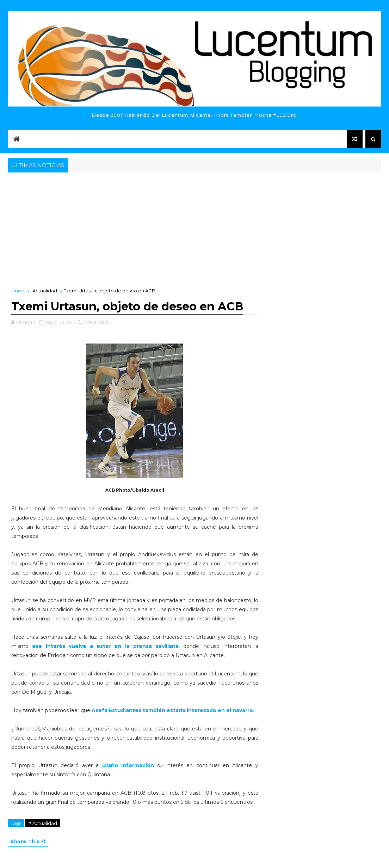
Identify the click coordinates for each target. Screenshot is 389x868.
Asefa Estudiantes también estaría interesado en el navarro (172, 710)
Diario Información (128, 765)
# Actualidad (43, 823)
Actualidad (45, 291)
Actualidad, (96, 322)
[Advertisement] (194, 227)
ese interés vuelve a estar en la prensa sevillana (105, 646)
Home (18, 291)
